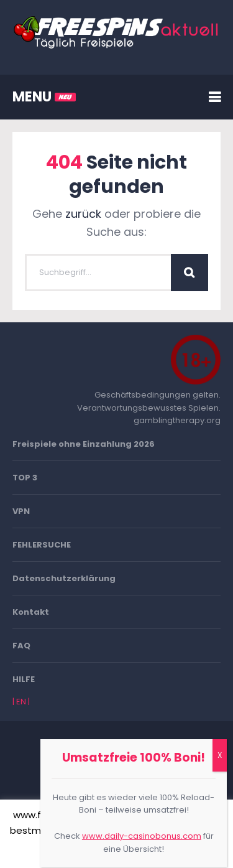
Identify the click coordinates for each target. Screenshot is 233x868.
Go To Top (117, 776)
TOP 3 (25, 478)
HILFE (24, 679)
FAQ (21, 646)
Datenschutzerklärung (64, 578)
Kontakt (31, 612)
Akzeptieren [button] (81, 851)
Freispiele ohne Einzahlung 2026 (84, 444)
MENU (44, 97)
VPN (21, 511)
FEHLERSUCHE (42, 545)
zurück (83, 214)
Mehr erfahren (152, 850)
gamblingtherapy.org (177, 420)
